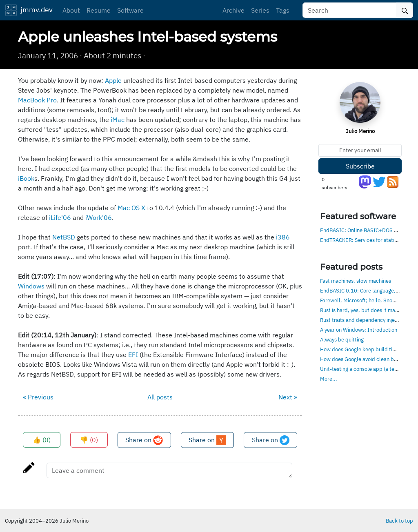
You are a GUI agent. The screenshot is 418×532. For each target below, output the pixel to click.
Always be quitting (342, 339)
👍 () (42, 440)
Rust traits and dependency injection (363, 320)
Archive (233, 10)
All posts (160, 397)
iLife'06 (60, 217)
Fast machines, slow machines (356, 281)
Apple (113, 80)
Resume (99, 10)
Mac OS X (131, 208)
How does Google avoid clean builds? (364, 359)
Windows (31, 286)
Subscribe (360, 166)
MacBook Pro (37, 100)
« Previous (38, 397)
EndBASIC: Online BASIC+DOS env (361, 230)
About (71, 10)
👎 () (89, 440)
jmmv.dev (29, 10)
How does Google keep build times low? (367, 349)
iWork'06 (99, 217)
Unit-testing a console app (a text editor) (368, 369)
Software (130, 10)
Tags (283, 10)
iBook (26, 178)
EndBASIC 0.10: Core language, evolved (368, 290)
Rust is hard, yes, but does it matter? (363, 310)
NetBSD (64, 237)
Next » (288, 397)
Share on (144, 440)
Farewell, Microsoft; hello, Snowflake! (365, 300)
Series (260, 10)
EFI (133, 355)
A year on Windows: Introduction (359, 330)
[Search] (349, 10)
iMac (118, 120)
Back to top (399, 521)
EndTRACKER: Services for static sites (365, 240)
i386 (283, 237)
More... (329, 379)
